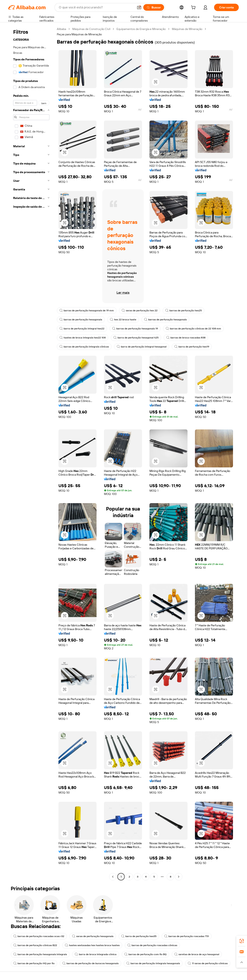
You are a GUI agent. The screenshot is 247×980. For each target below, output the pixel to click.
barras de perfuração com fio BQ (145, 954)
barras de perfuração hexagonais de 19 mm (87, 311)
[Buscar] (154, 7)
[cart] (194, 8)
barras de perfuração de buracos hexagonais (90, 963)
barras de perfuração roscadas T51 (187, 936)
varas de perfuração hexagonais (93, 936)
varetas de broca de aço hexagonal (197, 954)
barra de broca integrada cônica (96, 954)
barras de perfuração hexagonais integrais (40, 954)
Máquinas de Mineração (187, 29)
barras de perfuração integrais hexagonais (153, 963)
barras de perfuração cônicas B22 (35, 945)
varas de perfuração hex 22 (140, 311)
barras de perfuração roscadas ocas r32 (39, 936)
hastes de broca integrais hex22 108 (83, 338)
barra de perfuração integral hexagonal (142, 347)
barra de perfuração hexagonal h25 (136, 338)
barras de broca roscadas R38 (186, 338)
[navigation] (31, 453)
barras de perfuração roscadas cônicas (152, 945)
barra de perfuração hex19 (192, 347)
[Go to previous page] (113, 877)
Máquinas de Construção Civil (91, 29)
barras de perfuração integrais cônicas (84, 347)
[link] (242, 941)
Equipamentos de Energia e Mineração (141, 29)
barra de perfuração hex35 (139, 936)
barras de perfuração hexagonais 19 (135, 329)
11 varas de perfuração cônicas (208, 963)
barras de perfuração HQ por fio (34, 963)
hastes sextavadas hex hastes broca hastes (92, 945)
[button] (139, 7)
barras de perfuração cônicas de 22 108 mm (193, 329)
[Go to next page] (179, 877)
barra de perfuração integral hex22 (82, 329)
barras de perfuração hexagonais (81, 320)
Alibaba (61, 29)
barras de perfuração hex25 (184, 311)
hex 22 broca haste (123, 320)
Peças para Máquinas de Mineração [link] (79, 34)
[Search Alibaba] (96, 7)
